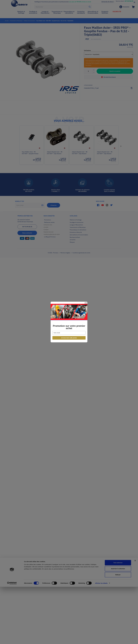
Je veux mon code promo (69, 338)
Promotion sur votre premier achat (69, 327)
